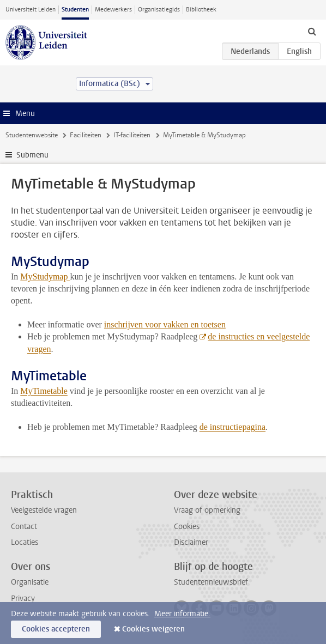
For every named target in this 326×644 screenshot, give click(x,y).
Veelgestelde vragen (44, 510)
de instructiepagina (233, 427)
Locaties (25, 542)
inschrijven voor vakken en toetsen (165, 324)
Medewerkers (113, 10)
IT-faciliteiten (132, 135)
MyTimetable (44, 391)
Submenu (32, 155)
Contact (24, 527)
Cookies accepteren (56, 629)
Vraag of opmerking (207, 510)
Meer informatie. (182, 614)
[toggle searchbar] (312, 31)
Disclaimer (191, 542)
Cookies (187, 527)
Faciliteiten (86, 135)
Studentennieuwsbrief (211, 582)
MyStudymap (45, 277)
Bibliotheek (201, 10)
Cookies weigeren (153, 629)
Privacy (23, 599)
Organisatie (30, 582)
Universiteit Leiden (31, 10)
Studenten (75, 10)
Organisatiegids (159, 10)
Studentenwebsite (32, 135)
